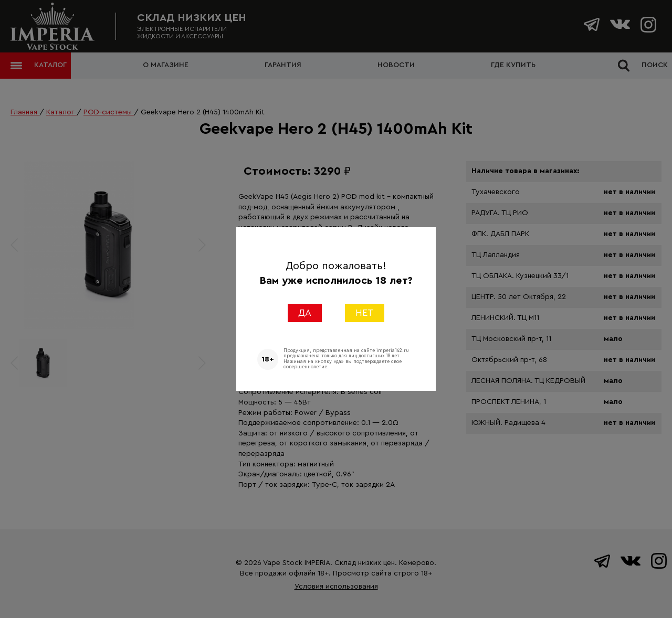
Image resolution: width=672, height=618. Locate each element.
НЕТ (365, 313)
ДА (305, 313)
